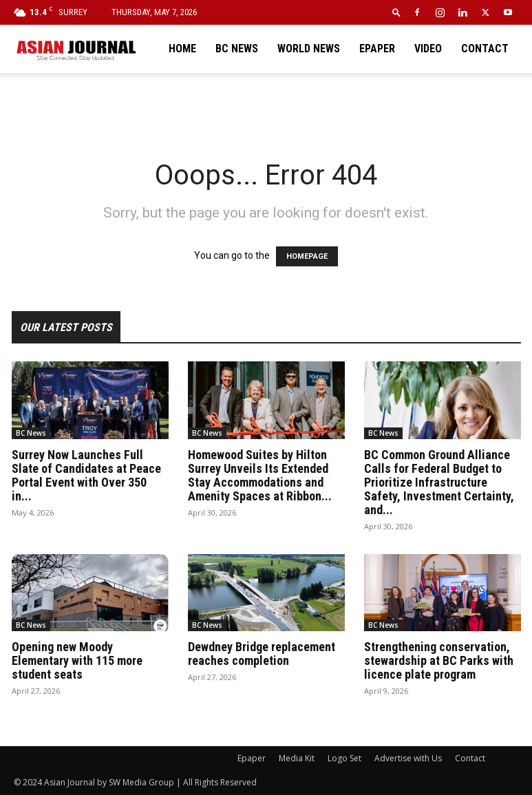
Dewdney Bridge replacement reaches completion (262, 654)
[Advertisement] (266, 103)
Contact (485, 49)
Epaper (377, 49)
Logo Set (344, 758)
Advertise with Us (408, 758)
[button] (396, 12)
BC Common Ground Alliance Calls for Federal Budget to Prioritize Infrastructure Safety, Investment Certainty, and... (439, 482)
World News (309, 49)
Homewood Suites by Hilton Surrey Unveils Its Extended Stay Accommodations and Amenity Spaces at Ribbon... (260, 475)
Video (428, 49)
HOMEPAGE (307, 256)
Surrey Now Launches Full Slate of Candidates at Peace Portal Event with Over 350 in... (86, 475)
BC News (237, 49)
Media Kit (297, 758)
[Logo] (76, 49)
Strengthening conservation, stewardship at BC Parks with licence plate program (439, 660)
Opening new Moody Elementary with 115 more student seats (77, 660)
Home (182, 49)
